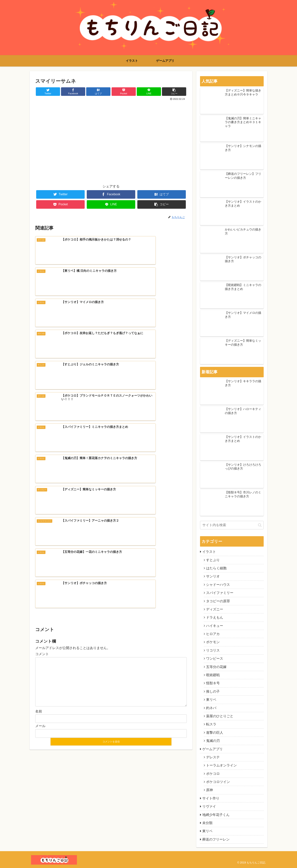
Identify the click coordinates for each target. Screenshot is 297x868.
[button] (260, 525)
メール (40, 548)
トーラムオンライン (221, 765)
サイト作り (211, 798)
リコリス (213, 650)
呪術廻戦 (213, 675)
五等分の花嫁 (216, 667)
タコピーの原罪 (218, 601)
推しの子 (213, 691)
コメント (42, 476)
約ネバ (211, 708)
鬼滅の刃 (213, 741)
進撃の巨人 (215, 733)
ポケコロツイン (218, 782)
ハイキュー (215, 626)
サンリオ (213, 576)
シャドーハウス (218, 585)
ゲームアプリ (213, 749)
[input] (232, 525)
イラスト (209, 552)
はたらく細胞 (216, 568)
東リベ (211, 700)
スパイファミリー (220, 593)
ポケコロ (213, 774)
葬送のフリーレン (216, 839)
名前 (39, 534)
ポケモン (213, 642)
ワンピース (215, 659)
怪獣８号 (213, 683)
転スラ (211, 724)
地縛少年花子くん (216, 815)
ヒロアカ (213, 634)
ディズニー (215, 609)
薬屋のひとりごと (220, 716)
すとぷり (213, 560)
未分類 (207, 823)
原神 (209, 790)
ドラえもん (215, 617)
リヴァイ (209, 806)
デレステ (213, 757)
